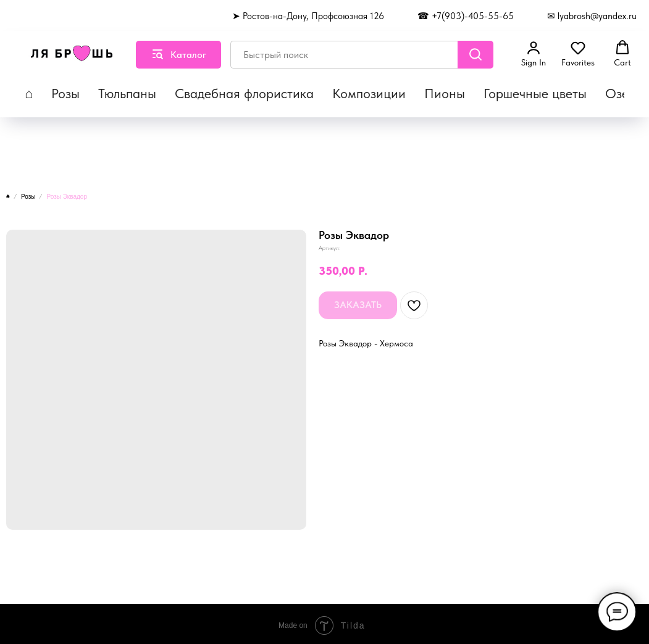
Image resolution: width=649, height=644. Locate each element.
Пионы (445, 93)
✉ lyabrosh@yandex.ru (592, 16)
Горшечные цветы (535, 93)
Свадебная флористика (244, 93)
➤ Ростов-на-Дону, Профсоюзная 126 (308, 16)
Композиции (369, 93)
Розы (65, 93)
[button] (534, 54)
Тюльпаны (127, 93)
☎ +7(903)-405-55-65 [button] (466, 16)
